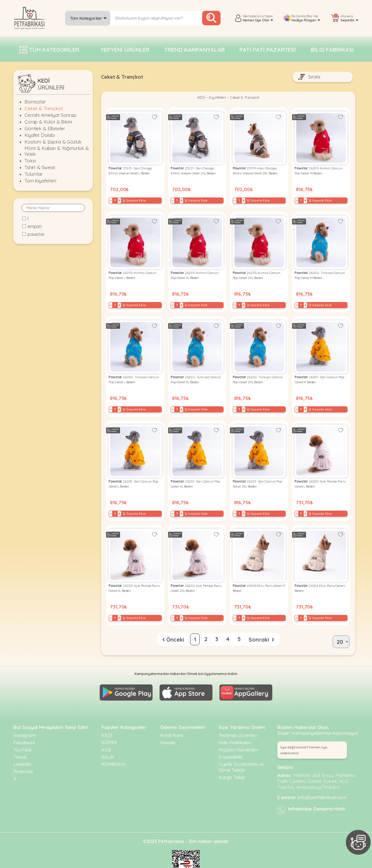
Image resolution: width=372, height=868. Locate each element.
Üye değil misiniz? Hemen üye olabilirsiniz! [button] (304, 735)
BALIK (108, 741)
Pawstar (36, 234)
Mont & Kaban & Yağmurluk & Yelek (57, 151)
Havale (168, 727)
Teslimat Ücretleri (238, 720)
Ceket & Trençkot (44, 108)
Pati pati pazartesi (268, 50)
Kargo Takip (232, 762)
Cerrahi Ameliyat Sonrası (50, 115)
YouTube (23, 734)
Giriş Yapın (265, 16)
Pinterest (23, 756)
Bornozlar (35, 102)
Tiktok (20, 741)
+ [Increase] (121, 199)
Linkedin (22, 749)
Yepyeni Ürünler (125, 50)
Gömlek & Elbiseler (45, 128)
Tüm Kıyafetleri (40, 181)
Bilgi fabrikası (332, 50)
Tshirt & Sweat (40, 167)
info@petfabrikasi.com (322, 782)
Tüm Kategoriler (88, 18)
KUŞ (106, 734)
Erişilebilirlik (231, 741)
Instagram (25, 720)
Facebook (24, 727)
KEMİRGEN (113, 749)
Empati (35, 226)
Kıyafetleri (215, 98)
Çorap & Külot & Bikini (48, 122)
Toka (30, 161)
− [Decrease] (112, 199)
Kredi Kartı (172, 720)
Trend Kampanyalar (194, 50)
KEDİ (197, 98)
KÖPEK (109, 727)
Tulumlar (34, 174)
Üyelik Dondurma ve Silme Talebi (241, 751)
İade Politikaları (235, 727)
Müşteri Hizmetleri (238, 734)
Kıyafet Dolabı (40, 135)
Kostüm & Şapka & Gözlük (53, 142)
